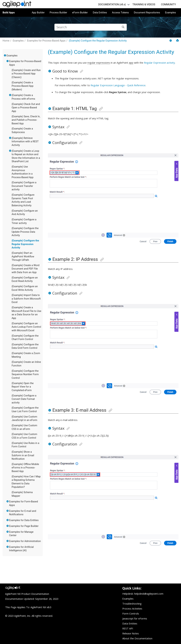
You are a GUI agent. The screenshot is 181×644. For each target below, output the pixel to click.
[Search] (123, 27)
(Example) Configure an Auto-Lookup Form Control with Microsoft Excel (26, 327)
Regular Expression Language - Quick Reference (118, 85)
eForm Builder (80, 13)
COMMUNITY (168, 4)
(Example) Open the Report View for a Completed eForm (23, 387)
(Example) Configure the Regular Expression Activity (98, 41)
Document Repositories (147, 13)
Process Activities (132, 609)
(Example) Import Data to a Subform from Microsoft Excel (26, 299)
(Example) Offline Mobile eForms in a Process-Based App (25, 468)
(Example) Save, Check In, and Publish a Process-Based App (26, 120)
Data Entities (100, 13)
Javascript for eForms (135, 618)
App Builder (38, 13)
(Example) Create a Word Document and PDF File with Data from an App (26, 269)
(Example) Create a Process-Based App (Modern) (23, 86)
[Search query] (91, 27)
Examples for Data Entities (24, 520)
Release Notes (131, 633)
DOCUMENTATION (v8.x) (112, 4)
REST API (128, 628)
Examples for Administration (25, 541)
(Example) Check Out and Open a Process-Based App (26, 108)
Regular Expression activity (159, 63)
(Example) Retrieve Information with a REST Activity (25, 142)
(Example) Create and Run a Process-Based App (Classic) (26, 74)
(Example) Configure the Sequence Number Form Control (25, 374)
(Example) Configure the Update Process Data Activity (25, 232)
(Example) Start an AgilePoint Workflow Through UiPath (23, 256)
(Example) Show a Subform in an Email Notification (23, 455)
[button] (5, 55)
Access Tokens (120, 13)
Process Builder (58, 13)
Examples (171, 13)
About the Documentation (137, 638)
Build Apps (9, 13)
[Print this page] (177, 41)
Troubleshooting (132, 604)
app (131, 63)
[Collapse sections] (171, 41)
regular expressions (99, 63)
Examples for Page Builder (24, 526)
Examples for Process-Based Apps (46, 41)
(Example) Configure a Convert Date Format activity (24, 399)
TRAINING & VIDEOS (144, 4)
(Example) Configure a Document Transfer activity (24, 186)
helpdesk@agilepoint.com (149, 594)
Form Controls (131, 613)
